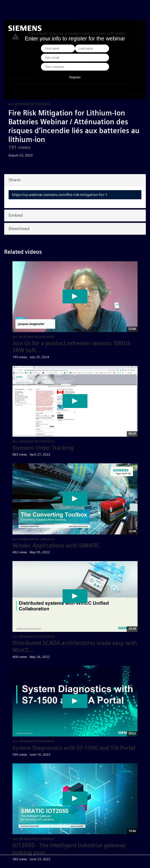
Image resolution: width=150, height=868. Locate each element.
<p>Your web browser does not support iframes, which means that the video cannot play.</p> (75, 60)
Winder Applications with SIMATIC (56, 546)
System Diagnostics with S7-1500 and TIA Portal (74, 748)
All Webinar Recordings (29, 104)
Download (19, 228)
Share (15, 180)
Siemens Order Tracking (43, 448)
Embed (16, 215)
